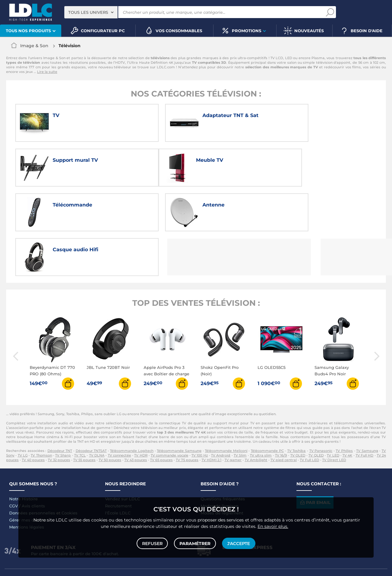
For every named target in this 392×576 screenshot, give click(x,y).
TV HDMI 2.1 (211, 416)
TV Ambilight (256, 416)
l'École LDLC (118, 469)
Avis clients (33, 462)
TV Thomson (41, 412)
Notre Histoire (23, 455)
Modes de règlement (222, 469)
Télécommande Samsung (179, 407)
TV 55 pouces (84, 416)
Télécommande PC (267, 407)
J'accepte (238, 543)
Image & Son (34, 46)
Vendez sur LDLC (123, 455)
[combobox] (91, 12)
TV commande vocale (170, 412)
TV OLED (298, 412)
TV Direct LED (334, 416)
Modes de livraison (220, 462)
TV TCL (80, 412)
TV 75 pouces (187, 416)
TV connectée (119, 412)
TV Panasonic (321, 407)
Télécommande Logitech (132, 407)
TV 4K (347, 412)
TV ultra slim (261, 412)
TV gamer (233, 416)
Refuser (153, 543)
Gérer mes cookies (28, 476)
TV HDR (141, 412)
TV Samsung (367, 407)
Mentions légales (27, 483)
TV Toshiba (297, 407)
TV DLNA (97, 412)
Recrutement (118, 462)
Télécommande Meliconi (226, 407)
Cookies (70, 469)
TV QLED (316, 412)
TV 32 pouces (59, 416)
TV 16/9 (281, 412)
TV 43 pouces (136, 416)
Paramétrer (195, 543)
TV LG (23, 412)
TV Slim (240, 412)
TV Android (221, 412)
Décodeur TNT (60, 407)
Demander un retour (222, 476)
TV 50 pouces (110, 416)
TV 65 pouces (161, 416)
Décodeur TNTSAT (91, 407)
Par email (315, 459)
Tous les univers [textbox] (88, 12)
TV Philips (344, 407)
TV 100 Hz (200, 412)
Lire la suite (47, 72)
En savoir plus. (273, 525)
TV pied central (284, 416)
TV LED (333, 412)
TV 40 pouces (33, 416)
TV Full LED (309, 416)
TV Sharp (63, 412)
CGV (13, 462)
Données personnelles (32, 469)
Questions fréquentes (223, 455)
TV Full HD (365, 412)
